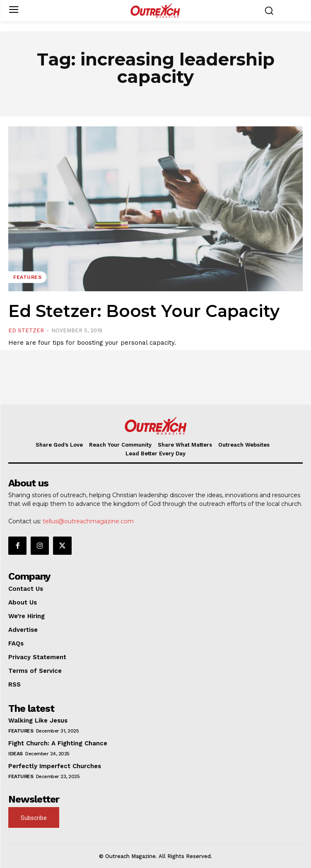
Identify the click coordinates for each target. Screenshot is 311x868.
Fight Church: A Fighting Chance (58, 743)
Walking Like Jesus (38, 721)
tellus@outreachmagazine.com (88, 521)
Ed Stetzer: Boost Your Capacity (144, 311)
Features (27, 277)
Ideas (16, 754)
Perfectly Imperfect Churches (55, 766)
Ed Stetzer (26, 330)
